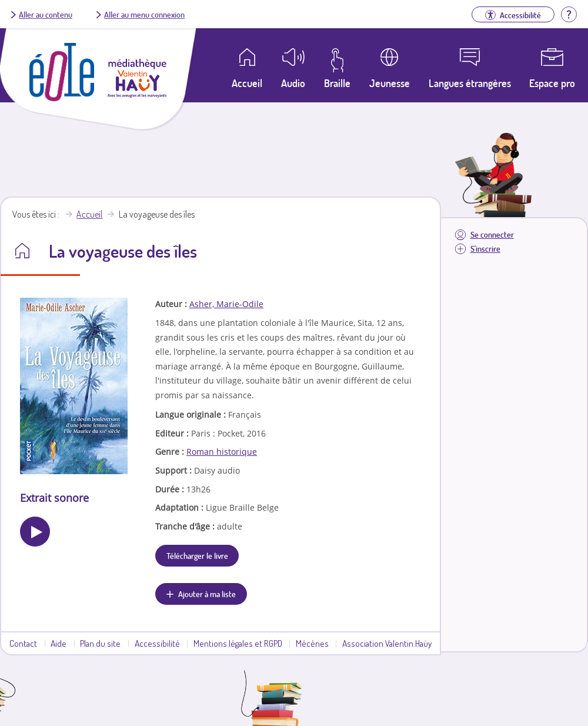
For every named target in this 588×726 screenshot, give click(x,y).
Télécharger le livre (197, 555)
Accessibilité (157, 643)
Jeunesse (390, 83)
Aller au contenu (46, 14)
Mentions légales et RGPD (238, 643)
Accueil (89, 214)
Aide (59, 643)
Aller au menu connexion (144, 14)
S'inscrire (485, 249)
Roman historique (222, 452)
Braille (337, 83)
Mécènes (312, 643)
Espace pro (552, 83)
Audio (293, 83)
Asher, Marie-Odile (226, 304)
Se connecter (492, 234)
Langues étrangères (470, 83)
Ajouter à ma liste (207, 594)
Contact (23, 643)
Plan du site (100, 643)
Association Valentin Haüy (387, 643)
